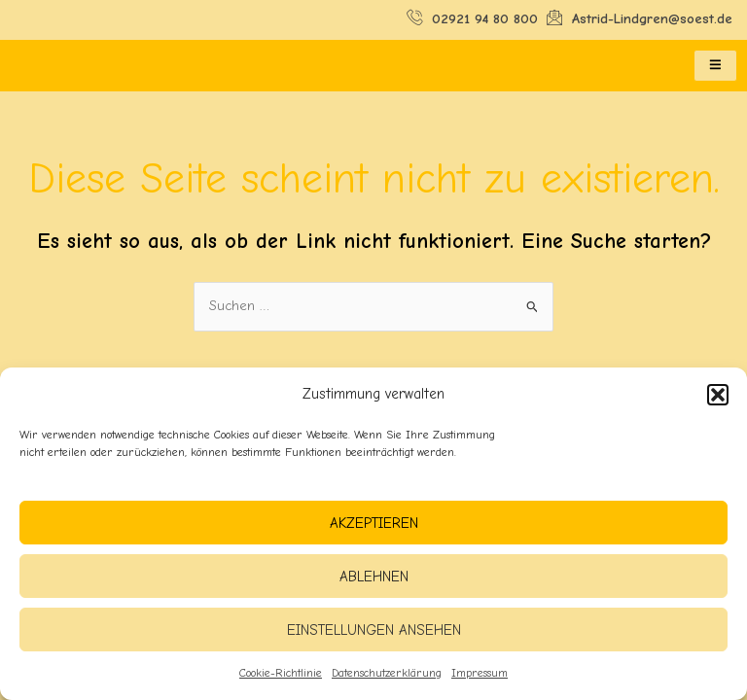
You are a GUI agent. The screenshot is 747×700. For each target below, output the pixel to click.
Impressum (480, 673)
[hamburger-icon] (715, 66)
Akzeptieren (374, 523)
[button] (718, 395)
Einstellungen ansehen (374, 630)
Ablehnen (374, 577)
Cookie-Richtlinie (281, 673)
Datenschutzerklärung (387, 673)
